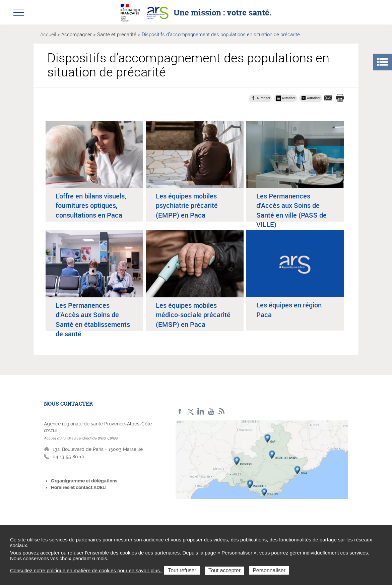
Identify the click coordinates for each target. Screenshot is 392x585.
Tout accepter (224, 570)
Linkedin (201, 412)
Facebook (180, 412)
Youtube (211, 412)
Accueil (48, 34)
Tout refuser (182, 570)
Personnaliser (269, 570)
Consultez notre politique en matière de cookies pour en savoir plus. (86, 570)
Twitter (190, 412)
